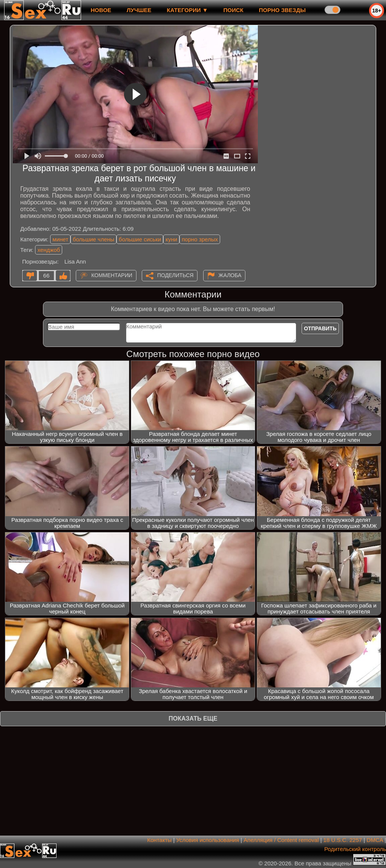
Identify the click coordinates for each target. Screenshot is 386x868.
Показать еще (193, 718)
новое (101, 10)
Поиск (234, 10)
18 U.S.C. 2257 (343, 840)
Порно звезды (282, 10)
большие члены (93, 239)
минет (60, 239)
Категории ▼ (188, 10)
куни (171, 239)
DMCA (375, 840)
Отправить (320, 328)
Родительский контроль (355, 849)
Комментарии (112, 275)
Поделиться (175, 275)
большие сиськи (140, 239)
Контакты (160, 840)
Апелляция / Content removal (281, 840)
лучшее (139, 10)
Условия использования (208, 840)
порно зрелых (200, 239)
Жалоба (230, 275)
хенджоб (49, 250)
